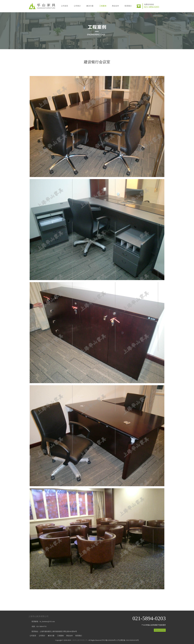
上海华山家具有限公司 (38, 616)
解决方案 (90, 6)
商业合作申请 (160, 630)
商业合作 (115, 6)
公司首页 (65, 6)
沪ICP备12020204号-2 (109, 640)
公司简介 (77, 6)
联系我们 (128, 6)
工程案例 (103, 6)
